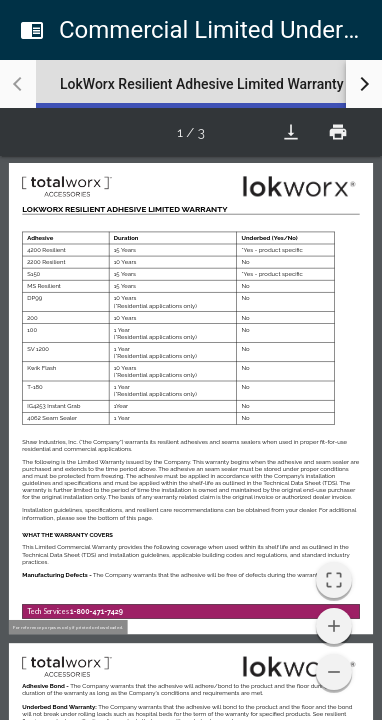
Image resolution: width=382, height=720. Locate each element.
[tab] (202, 84)
